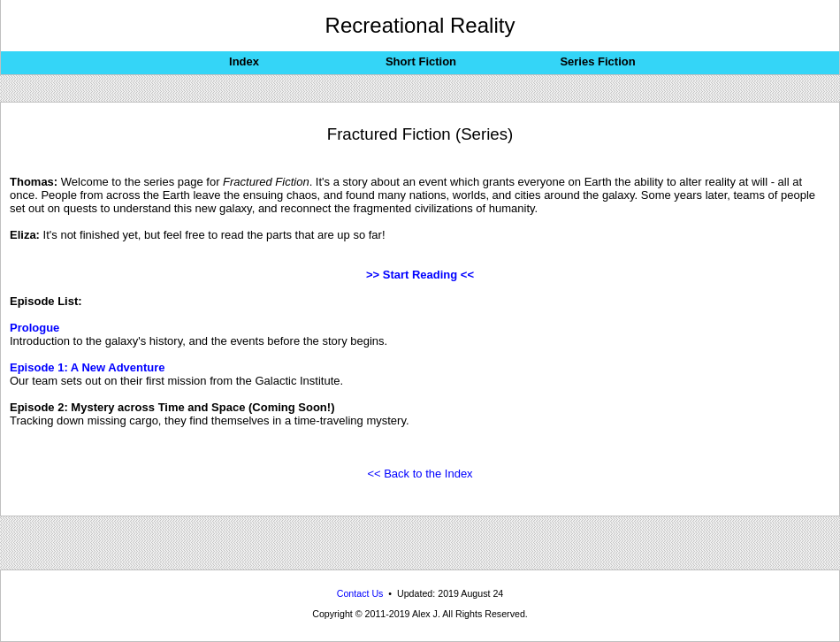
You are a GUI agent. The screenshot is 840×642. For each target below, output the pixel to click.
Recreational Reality (420, 25)
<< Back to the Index (420, 474)
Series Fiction (597, 61)
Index (244, 61)
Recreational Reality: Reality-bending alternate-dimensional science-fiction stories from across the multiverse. (420, 638)
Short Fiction (421, 61)
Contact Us (360, 593)
